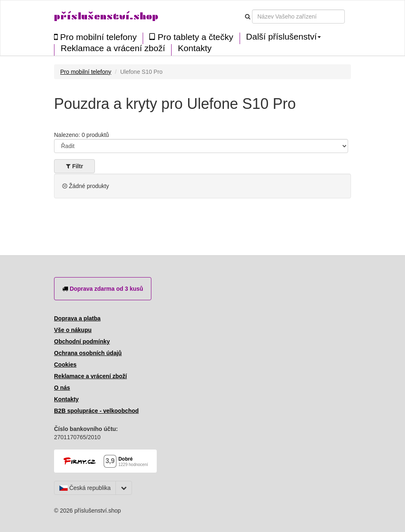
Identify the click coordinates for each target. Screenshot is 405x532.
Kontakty (195, 48)
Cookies (65, 365)
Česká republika (85, 488)
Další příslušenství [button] (284, 37)
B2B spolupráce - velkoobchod (96, 411)
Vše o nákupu (73, 330)
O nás (62, 388)
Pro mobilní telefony (95, 37)
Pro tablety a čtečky (191, 37)
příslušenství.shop (106, 16)
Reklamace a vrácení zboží (113, 48)
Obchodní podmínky (82, 341)
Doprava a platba (77, 318)
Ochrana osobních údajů (88, 353)
